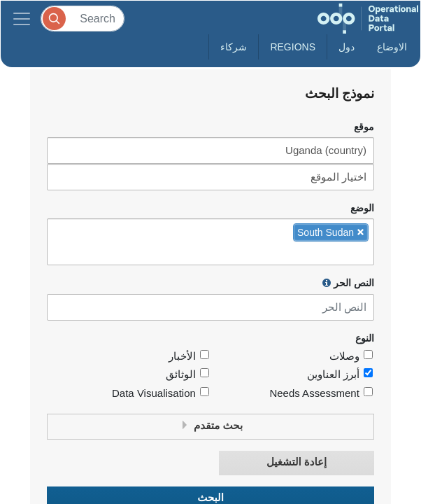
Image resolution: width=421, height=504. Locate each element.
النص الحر (348, 283)
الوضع (362, 208)
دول (347, 47)
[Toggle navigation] (22, 19)
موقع (364, 127)
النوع (365, 338)
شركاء (234, 47)
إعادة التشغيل (297, 462)
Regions (293, 47)
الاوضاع (392, 47)
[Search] (83, 19)
